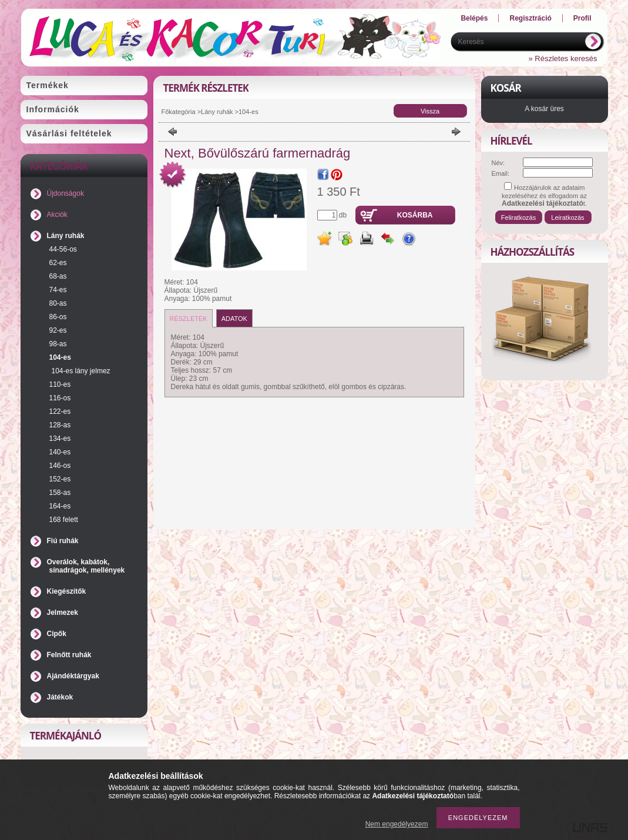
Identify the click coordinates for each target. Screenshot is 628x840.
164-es (60, 506)
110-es (60, 384)
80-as (58, 303)
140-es (60, 452)
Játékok (60, 697)
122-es (60, 411)
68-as (58, 276)
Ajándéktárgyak (73, 676)
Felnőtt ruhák (69, 655)
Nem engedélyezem (397, 824)
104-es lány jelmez (81, 371)
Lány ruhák (66, 236)
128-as (60, 425)
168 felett (64, 520)
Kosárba (415, 215)
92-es (58, 330)
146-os (60, 466)
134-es (60, 439)
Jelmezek (63, 613)
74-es (58, 290)
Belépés (474, 18)
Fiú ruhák (63, 541)
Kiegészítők (67, 591)
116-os (60, 398)
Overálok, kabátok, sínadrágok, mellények (86, 566)
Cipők (57, 634)
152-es (60, 479)
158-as (60, 493)
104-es (60, 357)
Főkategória (179, 112)
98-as (58, 344)
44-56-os (63, 249)
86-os (58, 317)
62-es (58, 263)
